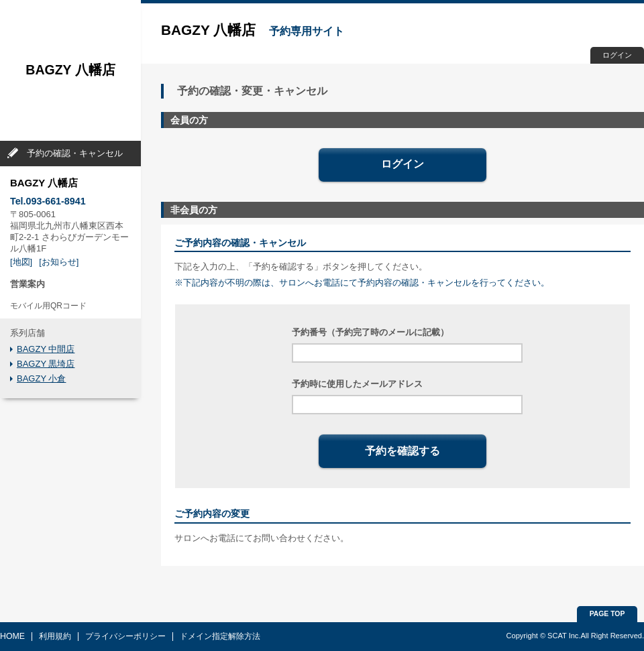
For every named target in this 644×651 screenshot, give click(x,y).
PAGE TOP (607, 614)
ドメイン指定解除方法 (220, 636)
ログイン (617, 55)
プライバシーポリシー (125, 636)
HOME (12, 636)
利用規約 (55, 636)
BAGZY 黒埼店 (46, 364)
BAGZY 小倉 (41, 378)
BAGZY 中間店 (46, 349)
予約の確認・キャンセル (75, 153)
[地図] (21, 262)
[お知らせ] (59, 262)
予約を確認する (402, 451)
